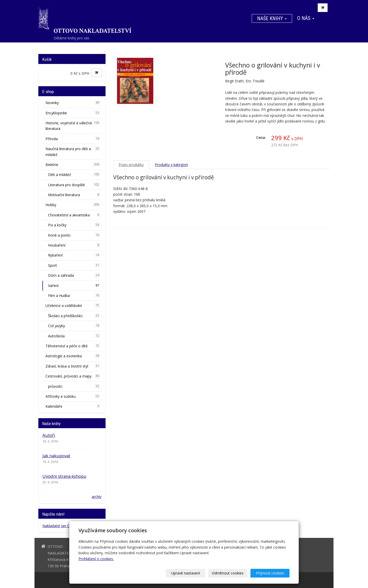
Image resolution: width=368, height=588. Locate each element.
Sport (74, 265)
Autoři (49, 435)
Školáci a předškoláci (74, 316)
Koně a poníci (74, 235)
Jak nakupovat (56, 456)
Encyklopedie (73, 113)
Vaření (74, 285)
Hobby (73, 205)
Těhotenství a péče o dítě (73, 346)
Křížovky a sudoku (73, 396)
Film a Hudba (74, 295)
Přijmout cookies (270, 573)
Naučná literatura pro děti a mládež (73, 151)
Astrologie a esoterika (73, 356)
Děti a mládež (74, 174)
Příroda (73, 139)
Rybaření (74, 255)
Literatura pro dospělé (74, 185)
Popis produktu (131, 165)
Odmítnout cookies (228, 573)
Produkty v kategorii (171, 165)
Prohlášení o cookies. (96, 559)
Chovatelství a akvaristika (74, 215)
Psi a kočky (74, 225)
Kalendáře (73, 406)
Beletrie (73, 164)
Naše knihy (272, 18)
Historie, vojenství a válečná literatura (73, 126)
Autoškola (74, 336)
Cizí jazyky (74, 326)
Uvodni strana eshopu (64, 476)
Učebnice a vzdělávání (73, 305)
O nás (306, 18)
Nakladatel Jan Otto (59, 526)
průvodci (74, 386)
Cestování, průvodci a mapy (73, 376)
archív (97, 497)
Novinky (73, 103)
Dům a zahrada (74, 275)
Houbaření (74, 245)
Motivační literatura (74, 195)
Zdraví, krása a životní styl (73, 366)
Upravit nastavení (186, 573)
